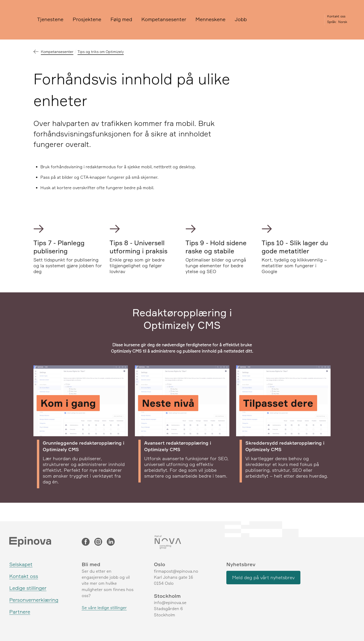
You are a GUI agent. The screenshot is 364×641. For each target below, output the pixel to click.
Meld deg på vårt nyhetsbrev (263, 577)
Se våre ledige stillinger (104, 608)
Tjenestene (50, 19)
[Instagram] (98, 542)
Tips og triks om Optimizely (101, 52)
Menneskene (210, 19)
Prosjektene (87, 19)
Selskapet (21, 564)
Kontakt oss (336, 16)
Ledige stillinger (28, 588)
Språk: (332, 22)
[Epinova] (20, 20)
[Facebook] (86, 542)
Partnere (20, 612)
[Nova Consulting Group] (182, 542)
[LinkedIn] (111, 542)
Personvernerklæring (34, 600)
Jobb (241, 19)
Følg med (121, 19)
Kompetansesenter (164, 19)
